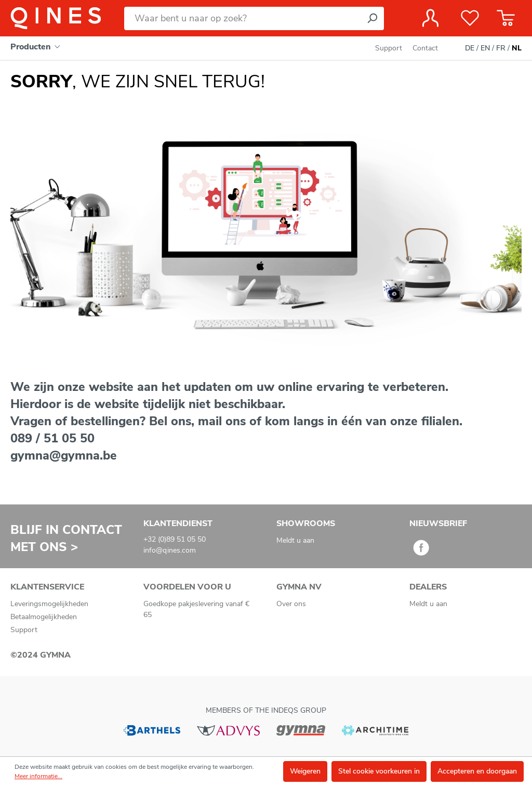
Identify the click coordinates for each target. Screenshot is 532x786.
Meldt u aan (295, 540)
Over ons (291, 604)
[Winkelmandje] (506, 18)
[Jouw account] (430, 18)
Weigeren (305, 771)
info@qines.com (170, 550)
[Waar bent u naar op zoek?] (242, 18)
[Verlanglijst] (470, 18)
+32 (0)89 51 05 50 (175, 539)
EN (485, 48)
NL (517, 48)
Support (389, 48)
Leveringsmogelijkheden (49, 604)
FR (501, 48)
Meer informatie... (38, 776)
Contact (425, 48)
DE (470, 48)
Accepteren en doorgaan (477, 771)
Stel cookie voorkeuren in (379, 771)
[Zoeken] (372, 18)
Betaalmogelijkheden (44, 617)
